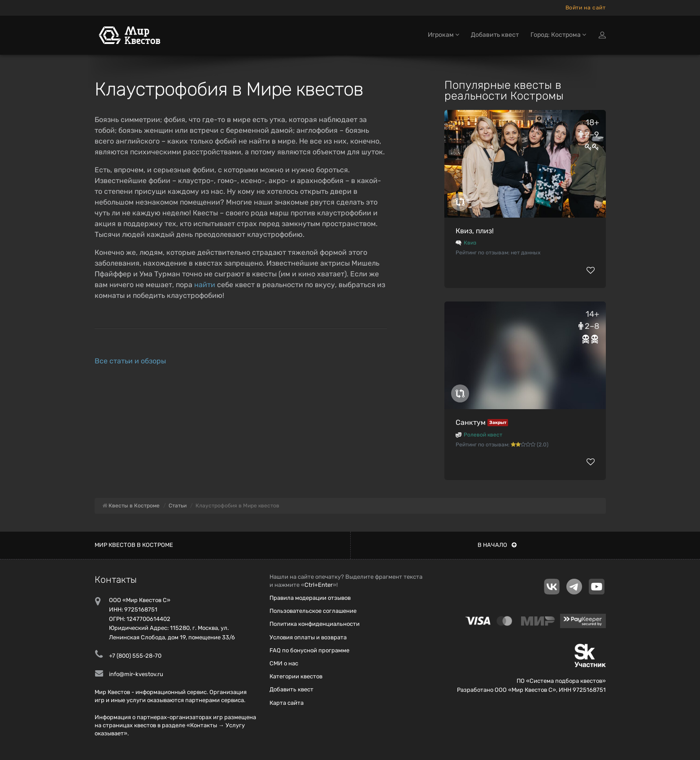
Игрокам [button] (443, 35)
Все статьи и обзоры (130, 361)
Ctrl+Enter (319, 585)
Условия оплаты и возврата (308, 637)
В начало (497, 545)
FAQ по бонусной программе (309, 650)
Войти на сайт (586, 8)
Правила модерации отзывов (310, 598)
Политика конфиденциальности (315, 624)
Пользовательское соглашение (313, 611)
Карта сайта (287, 703)
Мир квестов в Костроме (134, 545)
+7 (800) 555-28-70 (135, 656)
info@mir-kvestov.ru (136, 674)
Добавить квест (495, 35)
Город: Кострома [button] (558, 35)
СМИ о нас (284, 663)
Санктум (471, 422)
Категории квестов (296, 676)
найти (205, 285)
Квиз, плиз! (475, 231)
